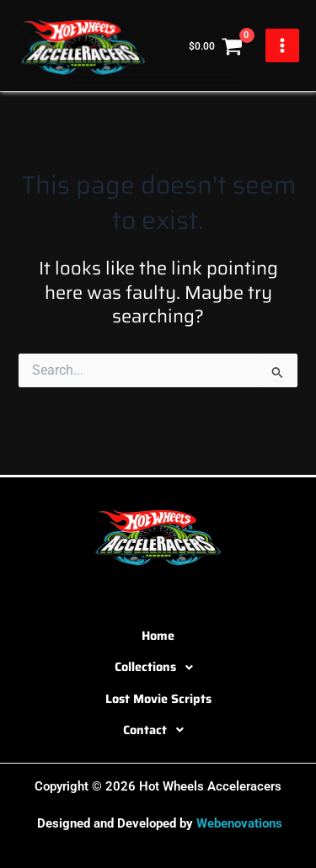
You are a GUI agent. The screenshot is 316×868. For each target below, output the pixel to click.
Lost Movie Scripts (158, 698)
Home (158, 635)
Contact (158, 730)
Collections (158, 668)
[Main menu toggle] (282, 45)
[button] (158, 668)
